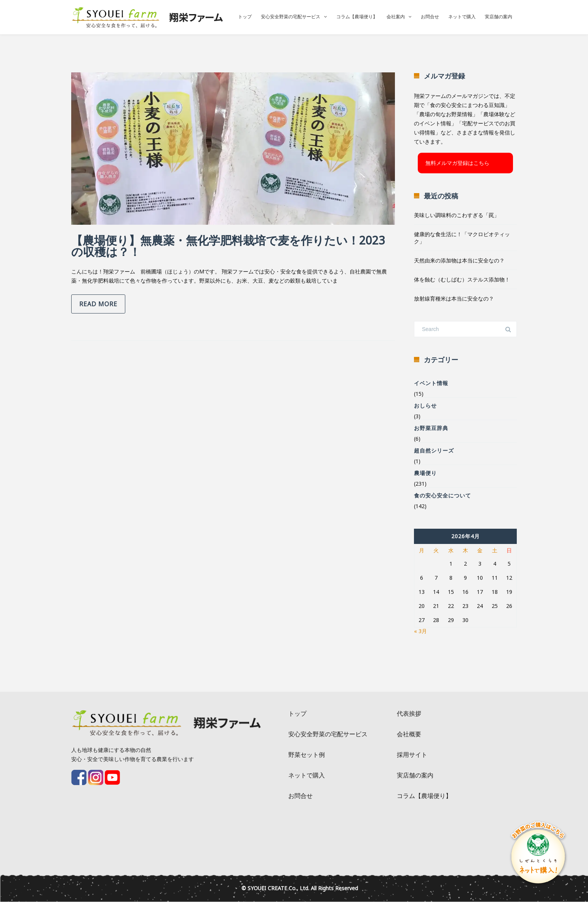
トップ (245, 17)
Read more (98, 304)
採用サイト (412, 755)
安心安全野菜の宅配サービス (291, 17)
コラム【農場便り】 (357, 17)
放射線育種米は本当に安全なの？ (454, 298)
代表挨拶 (409, 713)
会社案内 (396, 17)
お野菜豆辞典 (431, 428)
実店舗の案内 (499, 17)
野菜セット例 (307, 755)
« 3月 (420, 631)
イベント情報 (431, 383)
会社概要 (409, 734)
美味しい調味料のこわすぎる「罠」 (457, 215)
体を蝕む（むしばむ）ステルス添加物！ (462, 279)
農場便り (425, 473)
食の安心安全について (443, 495)
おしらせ (425, 405)
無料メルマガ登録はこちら (457, 163)
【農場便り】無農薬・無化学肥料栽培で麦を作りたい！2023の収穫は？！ (228, 246)
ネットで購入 (462, 17)
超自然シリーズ (434, 450)
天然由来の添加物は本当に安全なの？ (459, 260)
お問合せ (430, 17)
